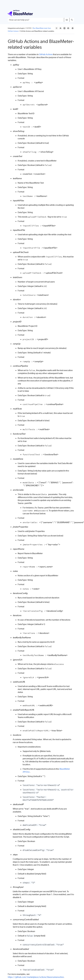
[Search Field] (41, 20)
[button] (67, 20)
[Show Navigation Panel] (73, 13)
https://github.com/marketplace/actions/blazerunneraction (36, 977)
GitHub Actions (46, 54)
